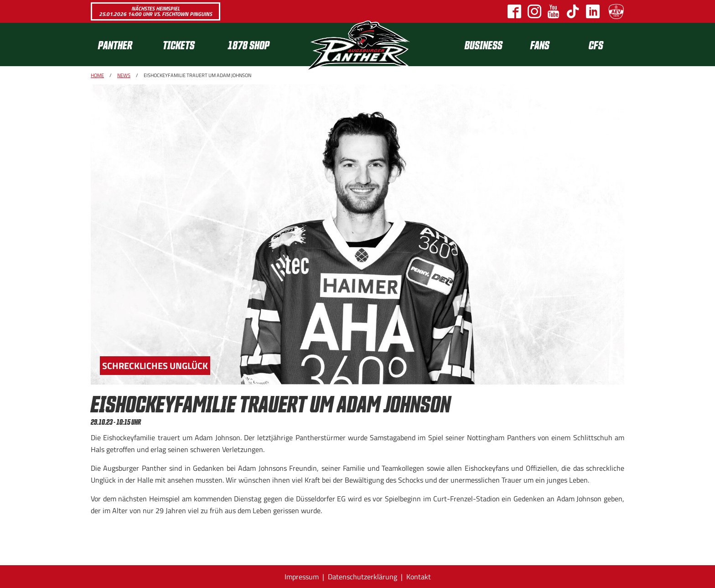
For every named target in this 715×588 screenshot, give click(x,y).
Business (484, 44)
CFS (596, 44)
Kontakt (419, 577)
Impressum (302, 577)
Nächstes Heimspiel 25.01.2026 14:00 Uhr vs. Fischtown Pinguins (155, 11)
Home (97, 75)
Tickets (179, 44)
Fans (540, 44)
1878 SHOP (249, 44)
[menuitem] (123, 44)
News (124, 75)
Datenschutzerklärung (363, 577)
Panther (115, 44)
